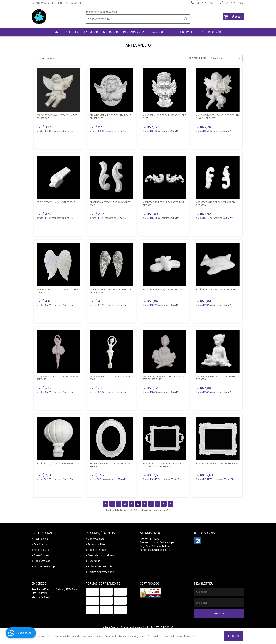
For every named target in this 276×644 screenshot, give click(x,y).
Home (56, 32)
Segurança (94, 561)
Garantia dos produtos (101, 555)
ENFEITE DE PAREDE (184, 32)
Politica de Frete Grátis (101, 566)
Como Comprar (97, 539)
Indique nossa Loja (44, 566)
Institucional (42, 533)
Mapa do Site (41, 550)
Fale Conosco (73, 3)
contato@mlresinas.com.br (156, 550)
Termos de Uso (96, 544)
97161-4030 (205, 3)
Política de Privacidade (101, 572)
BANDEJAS (91, 32)
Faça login (111, 12)
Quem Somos (39, 3)
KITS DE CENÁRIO (213, 32)
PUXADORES (158, 32)
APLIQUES (72, 32)
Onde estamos (42, 561)
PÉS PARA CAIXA (134, 32)
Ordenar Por (197, 58)
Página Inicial (41, 539)
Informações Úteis (100, 533)
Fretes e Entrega (97, 550)
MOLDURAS (110, 32)
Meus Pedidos (55, 3)
